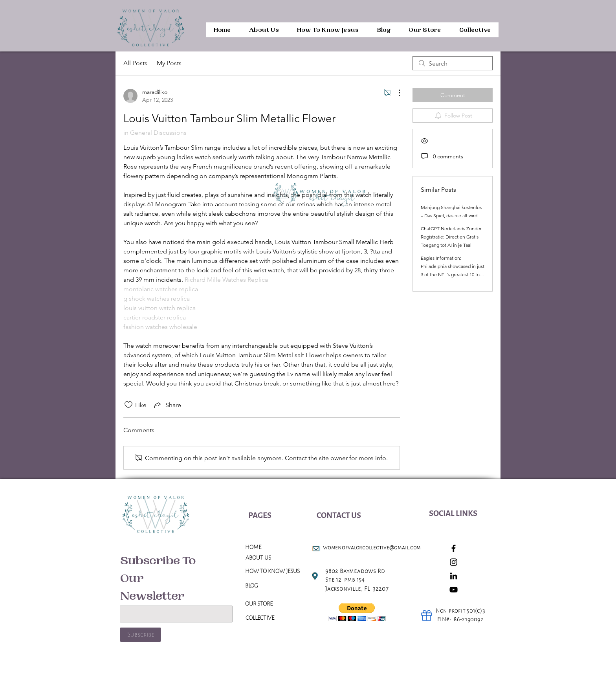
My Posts (169, 63)
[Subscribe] (140, 635)
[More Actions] (395, 93)
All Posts (135, 63)
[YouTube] (454, 590)
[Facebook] (454, 548)
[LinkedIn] (454, 576)
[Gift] (427, 615)
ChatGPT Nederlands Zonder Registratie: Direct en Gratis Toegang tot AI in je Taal (451, 237)
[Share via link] (167, 405)
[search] (453, 63)
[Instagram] (454, 562)
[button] (357, 612)
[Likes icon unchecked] (128, 405)
